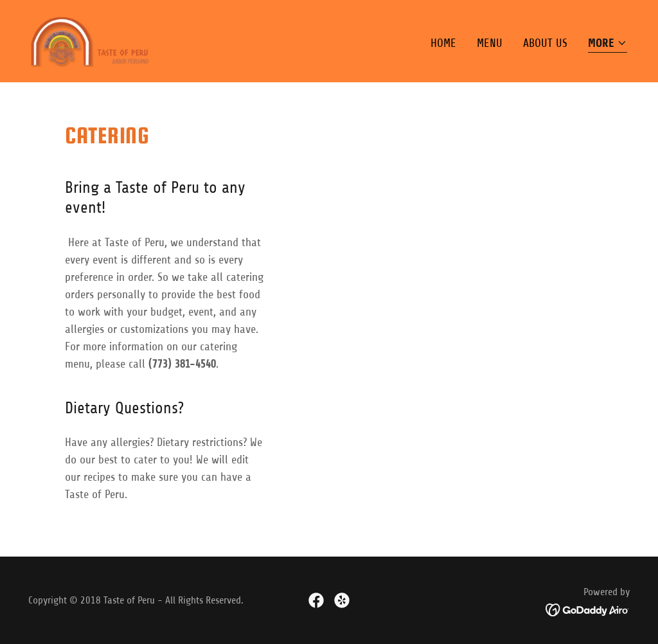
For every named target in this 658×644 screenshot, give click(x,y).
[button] (608, 44)
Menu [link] (490, 43)
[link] (90, 40)
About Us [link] (545, 43)
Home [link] (443, 43)
